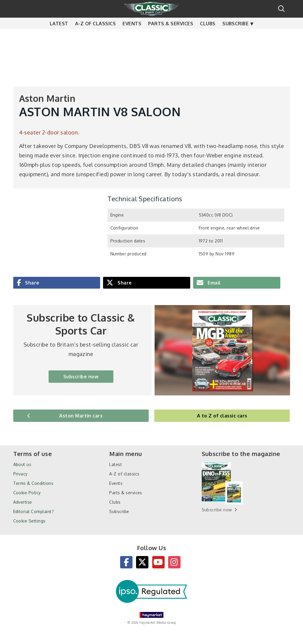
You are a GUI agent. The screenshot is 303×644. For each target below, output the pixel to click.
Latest (59, 35)
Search (281, 9)
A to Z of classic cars (222, 416)
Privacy (20, 474)
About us (22, 464)
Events (132, 35)
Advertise (23, 502)
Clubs (208, 35)
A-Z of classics (95, 35)
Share (32, 283)
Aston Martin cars (81, 416)
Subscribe (235, 35)
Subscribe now (81, 377)
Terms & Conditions (33, 483)
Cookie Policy (27, 493)
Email (214, 283)
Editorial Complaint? (34, 511)
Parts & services (171, 35)
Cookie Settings (29, 521)
